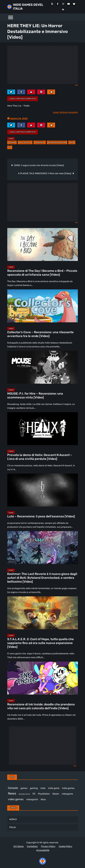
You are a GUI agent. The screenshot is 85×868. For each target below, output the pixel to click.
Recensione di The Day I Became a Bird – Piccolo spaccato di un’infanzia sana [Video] (42, 273)
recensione (40, 142)
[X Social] (52, 4)
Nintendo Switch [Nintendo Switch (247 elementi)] (24, 794)
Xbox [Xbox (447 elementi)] (43, 799)
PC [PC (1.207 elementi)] (34, 794)
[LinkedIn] (63, 9)
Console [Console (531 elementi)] (13, 788)
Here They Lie (25, 142)
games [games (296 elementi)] (24, 788)
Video (11, 139)
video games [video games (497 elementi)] (16, 799)
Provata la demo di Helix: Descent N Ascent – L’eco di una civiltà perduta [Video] (40, 457)
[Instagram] (63, 4)
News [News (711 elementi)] (12, 793)
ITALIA (13, 827)
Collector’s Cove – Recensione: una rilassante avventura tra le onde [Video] (40, 334)
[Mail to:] (51, 92)
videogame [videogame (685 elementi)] (67, 794)
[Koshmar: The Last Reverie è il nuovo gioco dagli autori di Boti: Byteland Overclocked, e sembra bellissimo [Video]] (43, 548)
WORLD (13, 819)
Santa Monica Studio (57, 142)
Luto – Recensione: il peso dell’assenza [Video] (41, 516)
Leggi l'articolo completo (23, 99)
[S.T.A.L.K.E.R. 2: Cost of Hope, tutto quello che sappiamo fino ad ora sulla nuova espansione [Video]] (43, 613)
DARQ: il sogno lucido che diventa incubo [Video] (39, 165)
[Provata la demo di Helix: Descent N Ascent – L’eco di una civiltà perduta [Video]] (43, 429)
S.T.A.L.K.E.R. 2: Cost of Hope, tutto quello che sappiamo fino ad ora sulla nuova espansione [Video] (41, 643)
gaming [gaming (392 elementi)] (34, 788)
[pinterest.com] (41, 92)
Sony (72, 142)
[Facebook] (58, 4)
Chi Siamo (19, 846)
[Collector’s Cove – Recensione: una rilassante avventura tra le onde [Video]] (43, 306)
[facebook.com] (21, 92)
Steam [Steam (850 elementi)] (56, 794)
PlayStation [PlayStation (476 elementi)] (44, 794)
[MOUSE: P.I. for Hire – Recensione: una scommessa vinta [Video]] (43, 367)
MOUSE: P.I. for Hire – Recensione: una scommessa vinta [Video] (35, 395)
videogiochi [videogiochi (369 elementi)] (32, 799)
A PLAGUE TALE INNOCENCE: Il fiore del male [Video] (45, 173)
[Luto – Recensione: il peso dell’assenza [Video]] (43, 490)
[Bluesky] (74, 4)
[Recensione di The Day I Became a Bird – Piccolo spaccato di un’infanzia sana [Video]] (43, 244)
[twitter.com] (11, 92)
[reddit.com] (31, 92)
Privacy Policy (48, 846)
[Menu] (11, 17)
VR (10, 147)
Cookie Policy (65, 846)
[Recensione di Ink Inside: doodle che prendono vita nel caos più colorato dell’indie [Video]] (43, 678)
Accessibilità (43, 850)
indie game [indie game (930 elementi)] (54, 788)
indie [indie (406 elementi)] (43, 788)
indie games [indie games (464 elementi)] (68, 788)
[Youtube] (69, 4)
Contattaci (32, 846)
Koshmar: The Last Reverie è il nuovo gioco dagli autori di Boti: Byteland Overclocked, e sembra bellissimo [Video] (42, 578)
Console (12, 142)
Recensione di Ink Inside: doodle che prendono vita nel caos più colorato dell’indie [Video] (41, 706)
